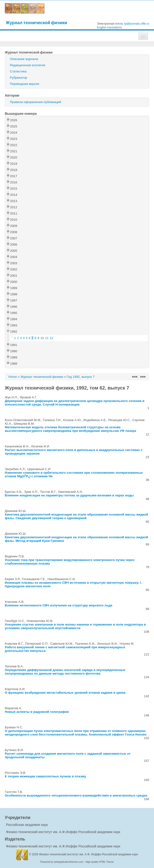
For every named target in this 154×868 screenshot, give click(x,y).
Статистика (18, 71)
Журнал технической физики (36, 23)
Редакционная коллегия (28, 65)
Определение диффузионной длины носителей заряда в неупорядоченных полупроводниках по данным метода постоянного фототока (65, 672)
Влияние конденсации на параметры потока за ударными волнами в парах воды (69, 495)
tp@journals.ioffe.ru (137, 24)
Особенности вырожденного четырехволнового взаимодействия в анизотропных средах (76, 795)
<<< (135, 377)
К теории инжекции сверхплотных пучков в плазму (45, 776)
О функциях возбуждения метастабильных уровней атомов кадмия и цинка (65, 693)
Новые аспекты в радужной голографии (37, 712)
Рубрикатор (18, 78)
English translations (109, 27)
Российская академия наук (27, 825)
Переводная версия (24, 84)
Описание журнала (24, 59)
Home (13, 377)
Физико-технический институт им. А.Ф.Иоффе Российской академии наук (63, 832)
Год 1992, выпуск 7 (81, 377)
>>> (143, 377)
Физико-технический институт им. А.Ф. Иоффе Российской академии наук (89, 854)
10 (42, 338)
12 (51, 338)
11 (47, 338)
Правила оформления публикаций (35, 102)
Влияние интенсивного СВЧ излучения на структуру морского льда (59, 605)
